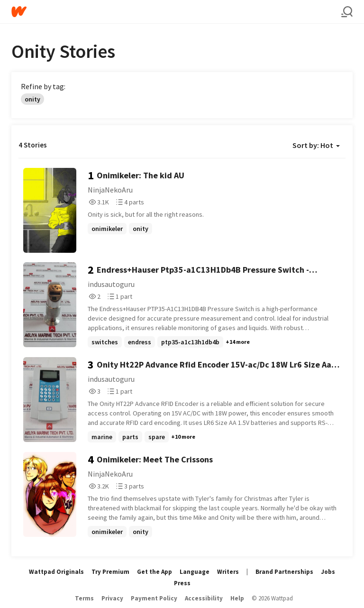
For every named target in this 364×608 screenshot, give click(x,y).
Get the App (155, 572)
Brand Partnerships (284, 572)
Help (237, 598)
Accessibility (204, 598)
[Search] (347, 12)
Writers (228, 572)
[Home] (176, 12)
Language (195, 572)
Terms (84, 598)
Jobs (328, 572)
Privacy (112, 598)
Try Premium (110, 572)
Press (182, 583)
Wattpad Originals (56, 572)
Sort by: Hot (316, 145)
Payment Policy (154, 598)
